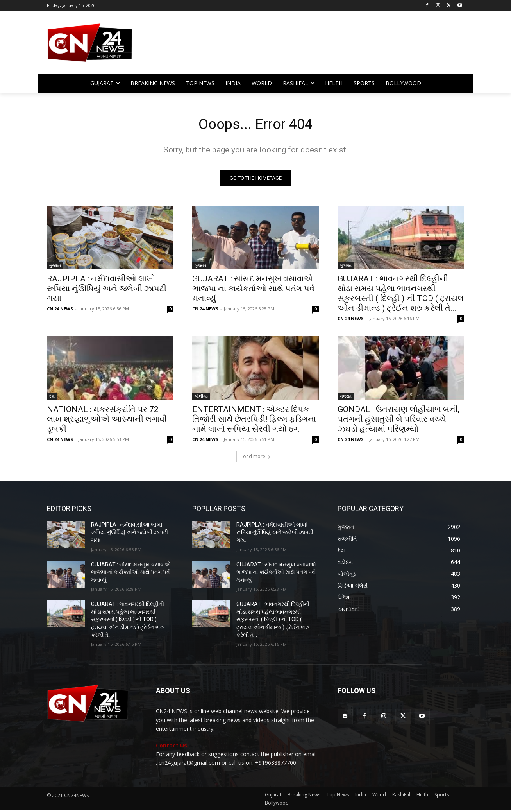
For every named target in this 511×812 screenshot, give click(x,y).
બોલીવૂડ (201, 398)
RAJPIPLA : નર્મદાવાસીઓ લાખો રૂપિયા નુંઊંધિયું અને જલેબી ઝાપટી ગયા (107, 290)
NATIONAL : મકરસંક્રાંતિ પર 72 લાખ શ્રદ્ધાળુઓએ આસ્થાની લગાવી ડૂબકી (107, 421)
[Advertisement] (318, 46)
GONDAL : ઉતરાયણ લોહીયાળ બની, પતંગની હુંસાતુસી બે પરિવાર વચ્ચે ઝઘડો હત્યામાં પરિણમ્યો (398, 421)
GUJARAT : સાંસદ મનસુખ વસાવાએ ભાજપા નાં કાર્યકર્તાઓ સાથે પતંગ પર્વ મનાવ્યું (253, 290)
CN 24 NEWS (60, 311)
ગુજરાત (55, 267)
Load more (256, 458)
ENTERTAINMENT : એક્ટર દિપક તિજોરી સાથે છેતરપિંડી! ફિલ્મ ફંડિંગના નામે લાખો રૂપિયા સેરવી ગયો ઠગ (254, 421)
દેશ (52, 398)
